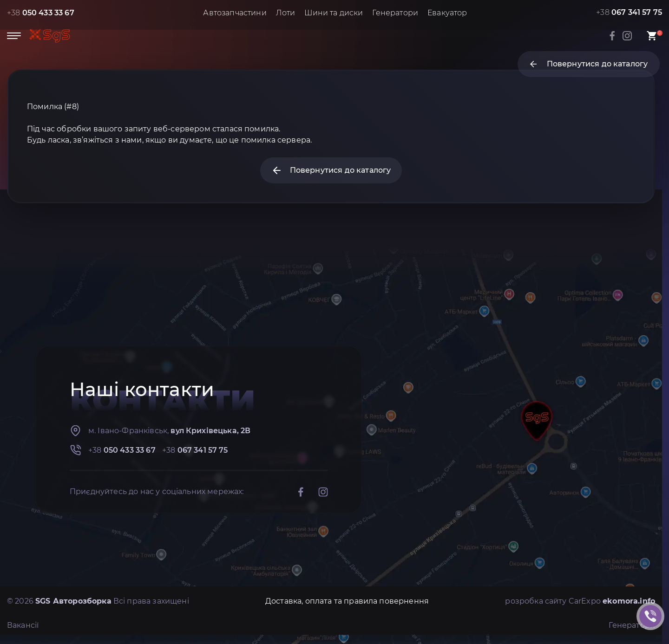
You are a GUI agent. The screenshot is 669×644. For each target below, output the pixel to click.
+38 (41, 13)
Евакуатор (447, 13)
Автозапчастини (235, 13)
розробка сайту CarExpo (580, 601)
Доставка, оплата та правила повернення (347, 601)
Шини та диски (334, 13)
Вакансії (23, 625)
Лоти (286, 13)
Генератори (395, 13)
